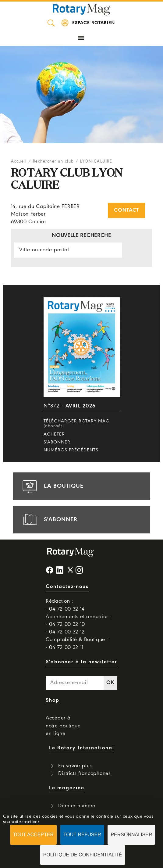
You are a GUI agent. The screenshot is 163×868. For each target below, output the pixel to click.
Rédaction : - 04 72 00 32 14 (65, 605)
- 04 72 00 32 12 (65, 632)
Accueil (19, 161)
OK (110, 683)
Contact (126, 210)
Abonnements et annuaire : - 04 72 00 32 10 (78, 621)
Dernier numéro (77, 806)
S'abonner (57, 442)
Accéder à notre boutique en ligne (63, 726)
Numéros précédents (71, 450)
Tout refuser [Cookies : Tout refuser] (82, 835)
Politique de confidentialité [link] (83, 855)
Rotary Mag (82, 9)
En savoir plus (75, 766)
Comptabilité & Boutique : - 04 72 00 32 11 (77, 644)
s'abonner (49, 520)
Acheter (54, 434)
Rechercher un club (53, 161)
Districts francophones (84, 774)
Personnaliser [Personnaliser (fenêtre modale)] (131, 835)
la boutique (52, 486)
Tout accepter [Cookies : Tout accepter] (34, 835)
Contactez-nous (67, 587)
